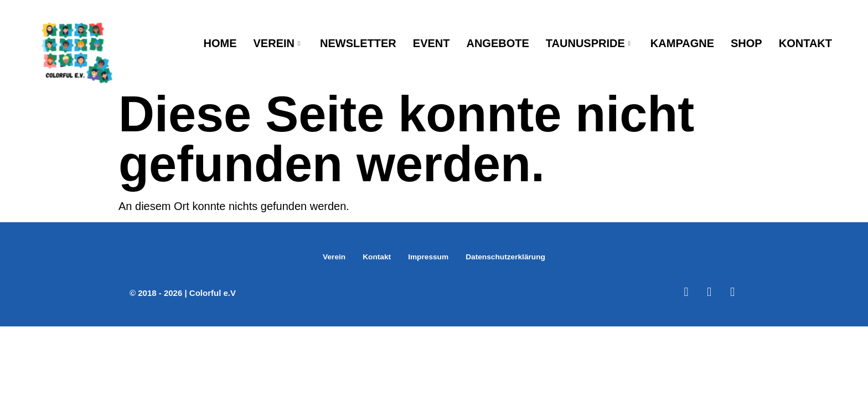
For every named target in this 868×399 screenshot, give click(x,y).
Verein (277, 43)
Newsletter (358, 43)
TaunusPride (588, 43)
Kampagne (682, 43)
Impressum (427, 257)
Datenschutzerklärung (510, 257)
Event (432, 43)
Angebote (497, 43)
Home (220, 43)
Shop (746, 43)
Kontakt (805, 43)
